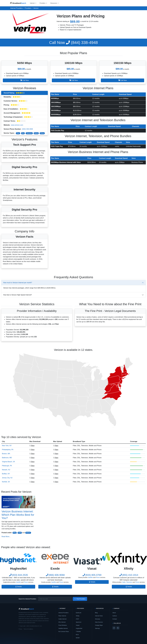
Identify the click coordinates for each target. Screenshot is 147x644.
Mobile (36, 133)
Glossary (98, 619)
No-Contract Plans (64, 632)
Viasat (78, 625)
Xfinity (78, 616)
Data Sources (99, 622)
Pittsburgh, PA (7, 466)
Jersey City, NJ (7, 478)
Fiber (18, 133)
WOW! (78, 638)
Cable (124, 582)
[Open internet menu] (33, 3)
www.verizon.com (17, 125)
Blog (15, 533)
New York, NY (7, 446)
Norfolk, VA (6, 482)
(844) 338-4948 (73, 43)
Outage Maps (99, 625)
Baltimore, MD (7, 458)
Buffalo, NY (6, 474)
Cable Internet (62, 619)
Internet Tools (99, 616)
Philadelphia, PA (8, 450)
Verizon (28, 533)
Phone (42, 133)
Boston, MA (6, 454)
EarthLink (79, 613)
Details (18, 587)
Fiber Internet (62, 616)
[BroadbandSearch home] (18, 3)
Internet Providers (63, 613)
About (114, 613)
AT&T (77, 619)
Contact (115, 619)
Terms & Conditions (28, 629)
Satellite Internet (63, 628)
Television (29, 133)
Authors (115, 616)
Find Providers (80, 599)
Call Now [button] (24, 80)
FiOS (20, 533)
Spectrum (79, 622)
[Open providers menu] (43, 3)
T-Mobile (78, 632)
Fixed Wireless (63, 625)
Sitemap (97, 628)
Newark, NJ (6, 470)
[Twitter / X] (118, 628)
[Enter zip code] (55, 599)
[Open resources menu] (55, 3)
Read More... (6, 537)
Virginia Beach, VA (8, 462)
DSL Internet (62, 622)
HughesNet (79, 628)
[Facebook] (114, 628)
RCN (77, 635)
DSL (23, 133)
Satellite (18, 582)
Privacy (20, 629)
